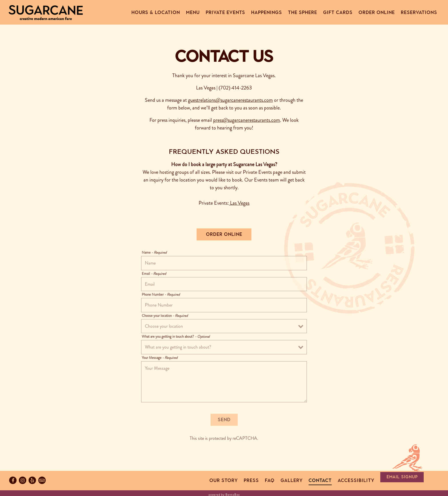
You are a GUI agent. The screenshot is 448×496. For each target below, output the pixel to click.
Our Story (224, 480)
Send (224, 421)
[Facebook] (13, 480)
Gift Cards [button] (338, 12)
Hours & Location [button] (156, 12)
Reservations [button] (419, 12)
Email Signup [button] (402, 477)
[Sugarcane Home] (46, 12)
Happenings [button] (267, 12)
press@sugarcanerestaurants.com (247, 120)
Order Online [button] (377, 12)
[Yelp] (32, 480)
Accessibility (356, 480)
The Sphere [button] (303, 12)
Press (251, 480)
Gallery (292, 480)
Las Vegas (240, 203)
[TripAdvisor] (42, 480)
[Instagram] (23, 480)
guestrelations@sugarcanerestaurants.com (230, 100)
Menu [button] (193, 12)
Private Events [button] (225, 12)
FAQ (270, 480)
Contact (320, 480)
